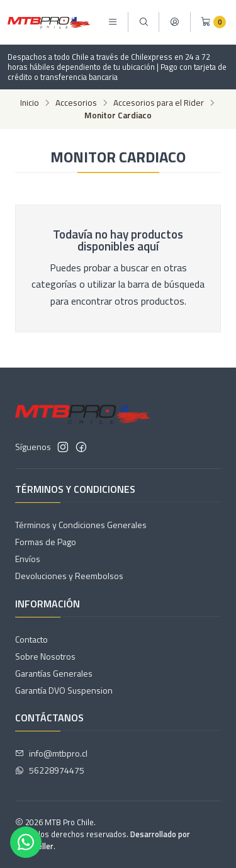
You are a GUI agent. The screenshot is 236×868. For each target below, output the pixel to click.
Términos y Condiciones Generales (81, 525)
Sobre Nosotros (45, 656)
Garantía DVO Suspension (64, 690)
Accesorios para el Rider (159, 103)
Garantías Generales (54, 673)
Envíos (28, 559)
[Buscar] (143, 22)
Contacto (31, 639)
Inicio (30, 103)
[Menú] (113, 22)
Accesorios (76, 103)
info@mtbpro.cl (51, 753)
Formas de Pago (46, 542)
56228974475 (50, 770)
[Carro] (213, 22)
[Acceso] (174, 22)
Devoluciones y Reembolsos (69, 576)
